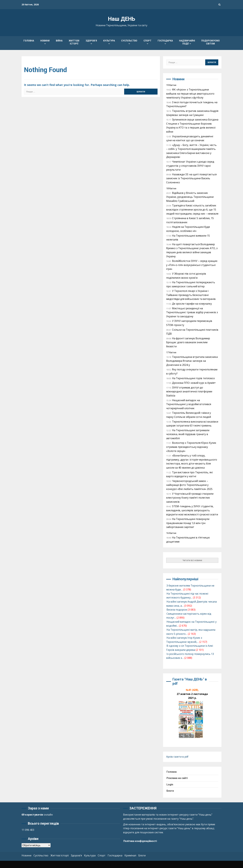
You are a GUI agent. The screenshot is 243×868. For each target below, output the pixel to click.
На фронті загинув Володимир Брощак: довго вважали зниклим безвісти (188, 342)
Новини (45, 41)
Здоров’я (91, 41)
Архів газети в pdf (177, 757)
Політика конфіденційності (140, 841)
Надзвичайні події (187, 42)
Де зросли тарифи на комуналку (192, 304)
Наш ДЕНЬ (122, 19)
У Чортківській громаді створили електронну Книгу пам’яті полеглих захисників (190, 498)
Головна (29, 41)
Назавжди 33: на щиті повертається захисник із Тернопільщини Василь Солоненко (191, 178)
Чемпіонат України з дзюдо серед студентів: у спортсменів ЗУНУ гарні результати (190, 166)
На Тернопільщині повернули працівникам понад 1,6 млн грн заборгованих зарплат (188, 523)
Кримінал (130, 855)
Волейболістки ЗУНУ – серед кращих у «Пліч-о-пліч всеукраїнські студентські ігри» (192, 265)
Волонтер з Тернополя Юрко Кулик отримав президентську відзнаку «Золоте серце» (191, 447)
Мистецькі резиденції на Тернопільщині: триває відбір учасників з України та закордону (192, 312)
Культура (109, 41)
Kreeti (133, 864)
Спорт (147, 41)
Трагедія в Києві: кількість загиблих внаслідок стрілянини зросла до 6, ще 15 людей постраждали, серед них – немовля (192, 209)
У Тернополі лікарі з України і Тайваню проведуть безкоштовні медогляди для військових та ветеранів (191, 295)
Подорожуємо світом (211, 42)
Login (170, 785)
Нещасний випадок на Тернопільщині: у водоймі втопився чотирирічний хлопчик (189, 404)
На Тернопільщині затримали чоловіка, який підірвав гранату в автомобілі (188, 434)
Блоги (170, 791)
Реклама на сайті (177, 778)
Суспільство (129, 41)
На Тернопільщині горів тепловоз (193, 378)
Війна (59, 41)
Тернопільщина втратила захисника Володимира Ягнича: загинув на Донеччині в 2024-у (192, 361)
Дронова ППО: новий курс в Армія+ (194, 383)
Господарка (165, 41)
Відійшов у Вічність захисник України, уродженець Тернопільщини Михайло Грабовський (190, 197)
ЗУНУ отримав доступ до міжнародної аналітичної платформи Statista (189, 392)
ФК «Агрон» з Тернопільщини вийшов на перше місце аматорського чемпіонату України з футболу (190, 94)
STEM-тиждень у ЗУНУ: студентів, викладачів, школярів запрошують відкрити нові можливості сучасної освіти (192, 510)
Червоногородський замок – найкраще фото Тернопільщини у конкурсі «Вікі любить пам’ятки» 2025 (189, 485)
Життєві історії (74, 42)
